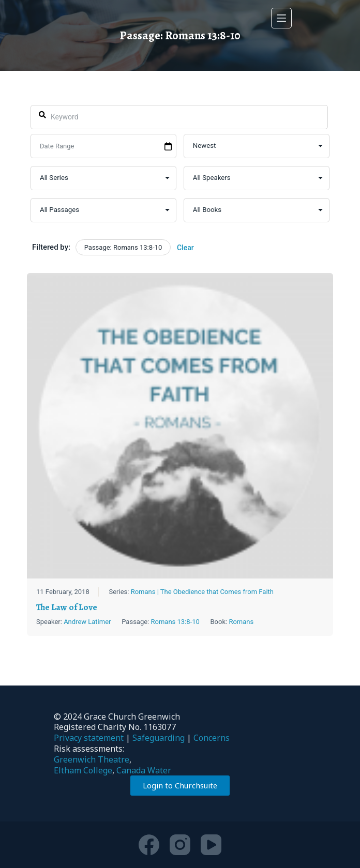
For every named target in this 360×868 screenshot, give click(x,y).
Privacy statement (89, 738)
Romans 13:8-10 (175, 622)
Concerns (212, 738)
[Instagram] (180, 845)
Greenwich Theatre (92, 759)
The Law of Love (67, 607)
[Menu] (281, 18)
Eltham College (83, 770)
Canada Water (144, 770)
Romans (242, 622)
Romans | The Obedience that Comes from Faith (202, 592)
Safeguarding (159, 738)
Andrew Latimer (87, 622)
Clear (185, 248)
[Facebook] (149, 845)
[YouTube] (211, 845)
